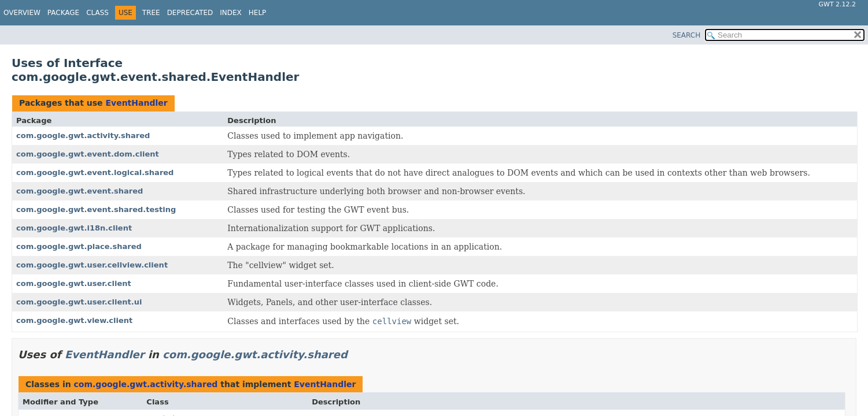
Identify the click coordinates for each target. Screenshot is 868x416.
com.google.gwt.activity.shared (83, 135)
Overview (22, 13)
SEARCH (687, 35)
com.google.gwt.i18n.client (74, 228)
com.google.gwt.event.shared (80, 191)
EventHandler (136, 103)
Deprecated (190, 13)
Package (63, 13)
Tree (151, 13)
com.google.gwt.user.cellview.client (92, 265)
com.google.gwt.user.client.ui (79, 302)
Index (231, 13)
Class (97, 13)
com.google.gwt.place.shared (79, 246)
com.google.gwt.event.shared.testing (96, 209)
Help (258, 13)
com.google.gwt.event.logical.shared (95, 172)
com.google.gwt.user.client (74, 283)
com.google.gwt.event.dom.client (88, 154)
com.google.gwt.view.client (74, 320)
